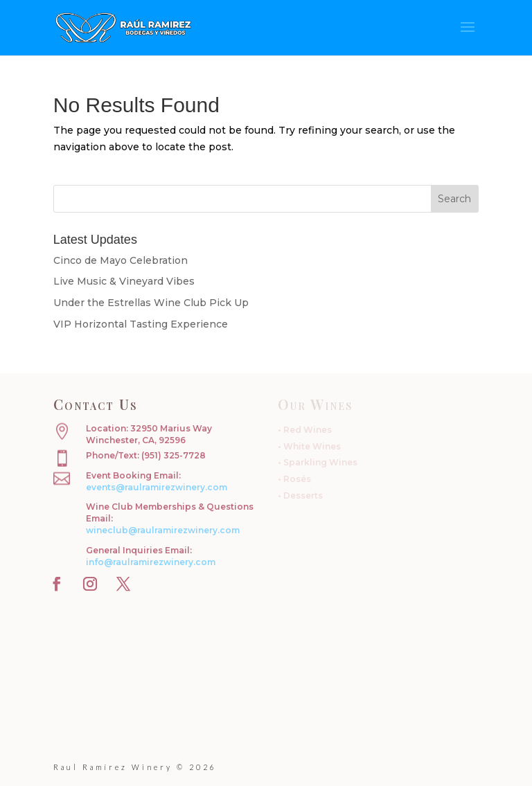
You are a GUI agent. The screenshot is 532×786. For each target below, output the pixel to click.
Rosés (297, 479)
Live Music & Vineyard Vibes (124, 281)
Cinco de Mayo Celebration (121, 260)
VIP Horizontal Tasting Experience (141, 324)
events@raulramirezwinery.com (157, 487)
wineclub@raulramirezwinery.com (163, 530)
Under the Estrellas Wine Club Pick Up (151, 303)
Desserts (303, 495)
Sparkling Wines (320, 462)
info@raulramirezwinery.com (151, 562)
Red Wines (308, 430)
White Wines (312, 446)
